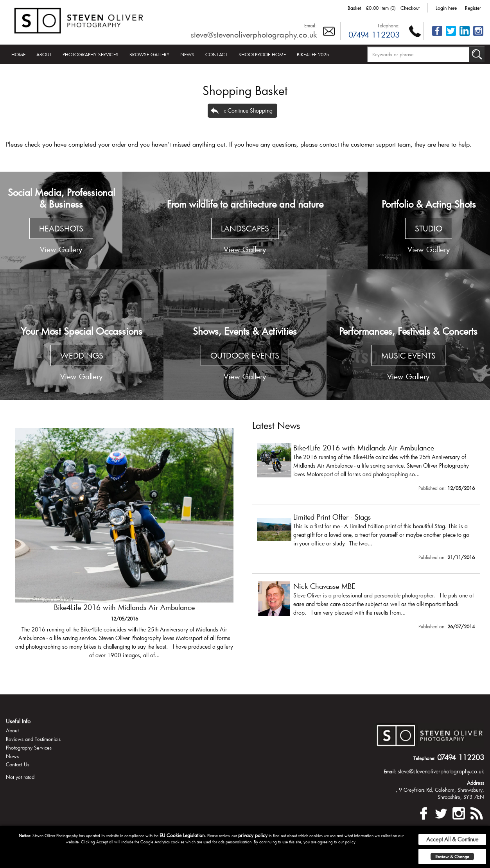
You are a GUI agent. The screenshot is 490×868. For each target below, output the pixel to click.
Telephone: (389, 25)
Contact (216, 54)
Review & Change (452, 856)
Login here (446, 8)
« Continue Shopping (248, 110)
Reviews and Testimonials (33, 739)
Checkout (410, 8)
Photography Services (91, 54)
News (187, 54)
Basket (354, 8)
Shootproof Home (262, 54)
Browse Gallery (149, 54)
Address (476, 783)
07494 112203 (374, 34)
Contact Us (18, 764)
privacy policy (253, 835)
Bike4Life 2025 (313, 54)
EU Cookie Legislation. (183, 835)
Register (473, 8)
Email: (311, 25)
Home (18, 54)
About (44, 54)
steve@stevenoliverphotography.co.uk (254, 34)
